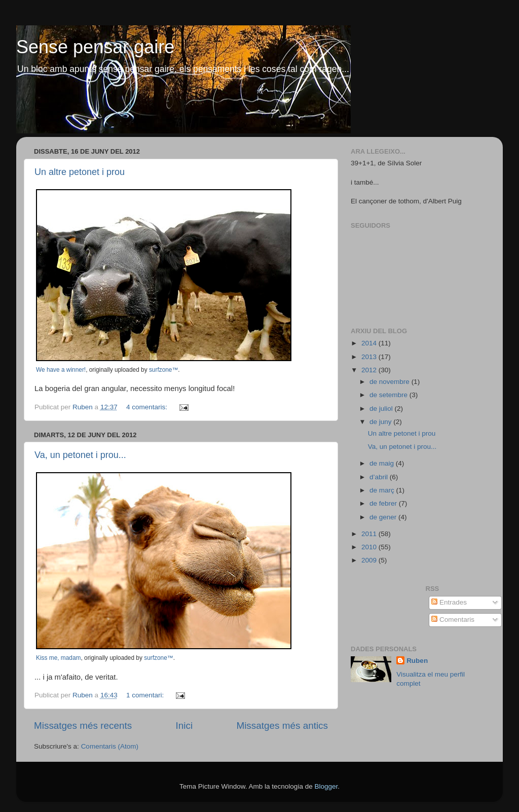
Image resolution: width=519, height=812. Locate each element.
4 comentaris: (148, 407)
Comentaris (453, 620)
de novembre (391, 382)
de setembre (390, 395)
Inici (184, 726)
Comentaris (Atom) (110, 746)
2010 (370, 547)
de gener (384, 517)
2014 (370, 343)
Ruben (417, 661)
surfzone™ (163, 370)
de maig (383, 463)
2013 (370, 357)
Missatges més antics (282, 726)
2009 (370, 560)
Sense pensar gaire (95, 47)
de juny (381, 422)
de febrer (384, 503)
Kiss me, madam (58, 658)
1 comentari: (146, 695)
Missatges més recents (83, 726)
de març (383, 490)
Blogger (326, 786)
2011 (370, 534)
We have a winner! (61, 370)
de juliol (382, 409)
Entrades (449, 602)
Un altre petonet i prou (80, 172)
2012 (370, 370)
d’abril (380, 477)
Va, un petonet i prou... (80, 455)
